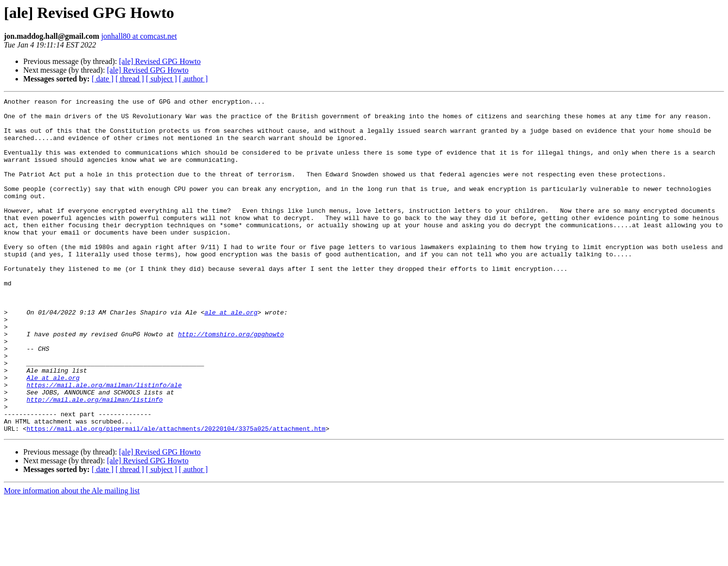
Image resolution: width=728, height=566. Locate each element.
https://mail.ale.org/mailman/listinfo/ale (104, 443)
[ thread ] (130, 79)
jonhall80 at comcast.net (139, 36)
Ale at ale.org (53, 434)
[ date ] (103, 79)
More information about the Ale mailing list (72, 558)
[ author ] (194, 79)
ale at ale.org (231, 356)
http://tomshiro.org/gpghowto (231, 382)
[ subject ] (162, 79)
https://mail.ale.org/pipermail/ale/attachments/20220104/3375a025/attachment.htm (176, 495)
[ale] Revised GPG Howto (160, 61)
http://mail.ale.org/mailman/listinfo (95, 460)
